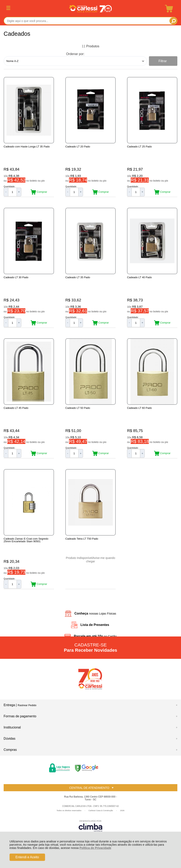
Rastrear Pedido (27, 719)
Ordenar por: (75, 54)
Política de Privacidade (95, 848)
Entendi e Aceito (27, 857)
